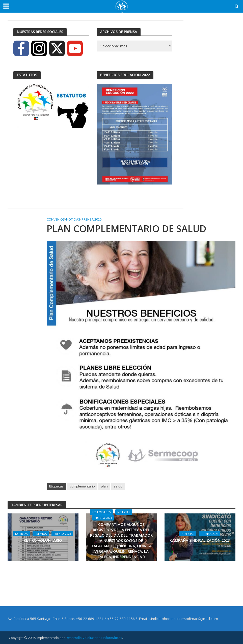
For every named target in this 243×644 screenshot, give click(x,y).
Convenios (56, 219)
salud (118, 486)
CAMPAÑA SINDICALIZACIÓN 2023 (200, 540)
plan (104, 486)
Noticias (73, 219)
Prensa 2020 (91, 219)
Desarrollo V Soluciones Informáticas (94, 638)
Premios (41, 534)
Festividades (101, 512)
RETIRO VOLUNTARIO (43, 540)
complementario (82, 486)
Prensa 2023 (62, 534)
